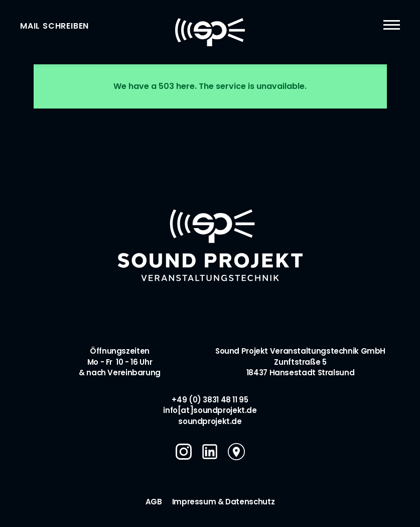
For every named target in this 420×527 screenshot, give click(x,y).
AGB (154, 502)
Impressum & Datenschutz (223, 502)
